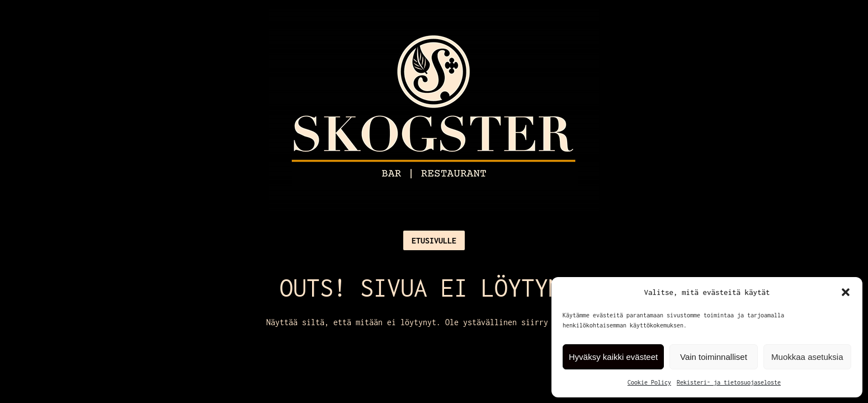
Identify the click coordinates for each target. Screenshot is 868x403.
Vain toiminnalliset (714, 357)
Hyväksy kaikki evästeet (613, 357)
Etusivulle (434, 240)
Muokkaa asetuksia (807, 357)
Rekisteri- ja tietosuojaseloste (729, 382)
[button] (846, 292)
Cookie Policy (649, 382)
